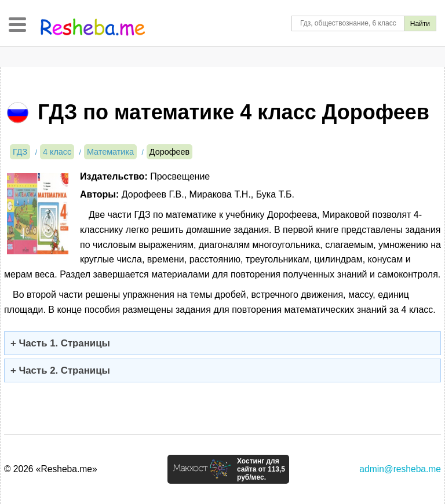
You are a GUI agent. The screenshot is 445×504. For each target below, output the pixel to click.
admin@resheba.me (400, 469)
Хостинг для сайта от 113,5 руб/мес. (261, 469)
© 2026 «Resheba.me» (51, 469)
